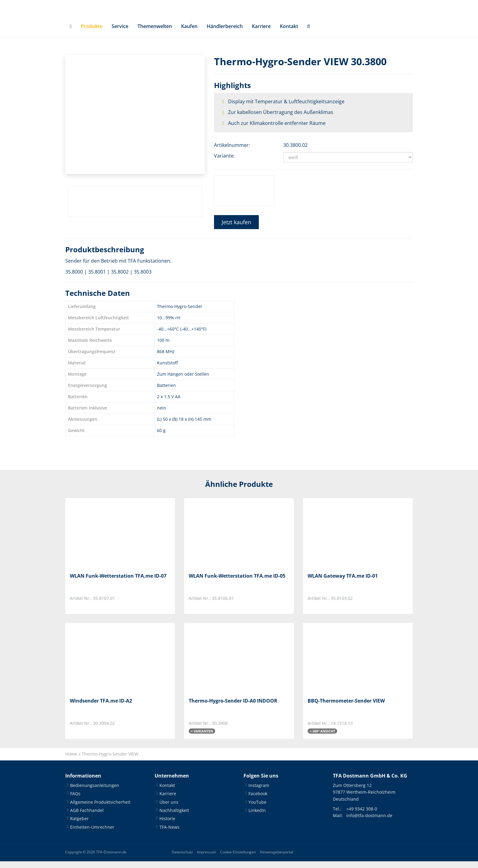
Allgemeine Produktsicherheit (100, 808)
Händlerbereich (225, 32)
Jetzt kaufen (236, 228)
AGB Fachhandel (87, 817)
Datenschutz (182, 859)
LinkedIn (257, 817)
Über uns (169, 808)
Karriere (261, 32)
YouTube (257, 808)
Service (120, 32)
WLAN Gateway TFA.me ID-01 (343, 582)
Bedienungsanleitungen (95, 792)
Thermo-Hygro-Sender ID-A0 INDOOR (233, 707)
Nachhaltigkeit (174, 817)
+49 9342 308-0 (362, 815)
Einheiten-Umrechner (92, 833)
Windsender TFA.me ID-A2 (101, 707)
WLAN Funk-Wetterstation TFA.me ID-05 (237, 582)
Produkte (92, 32)
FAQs (75, 800)
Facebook (258, 800)
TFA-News (169, 833)
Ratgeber (79, 825)
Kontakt (289, 32)
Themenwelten (155, 32)
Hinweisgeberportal (276, 859)
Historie (167, 825)
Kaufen (189, 32)
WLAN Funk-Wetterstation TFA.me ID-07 (118, 582)
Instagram (259, 792)
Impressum (207, 859)
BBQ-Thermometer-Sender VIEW (346, 707)
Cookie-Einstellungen (238, 859)
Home (71, 760)
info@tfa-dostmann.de (369, 822)
